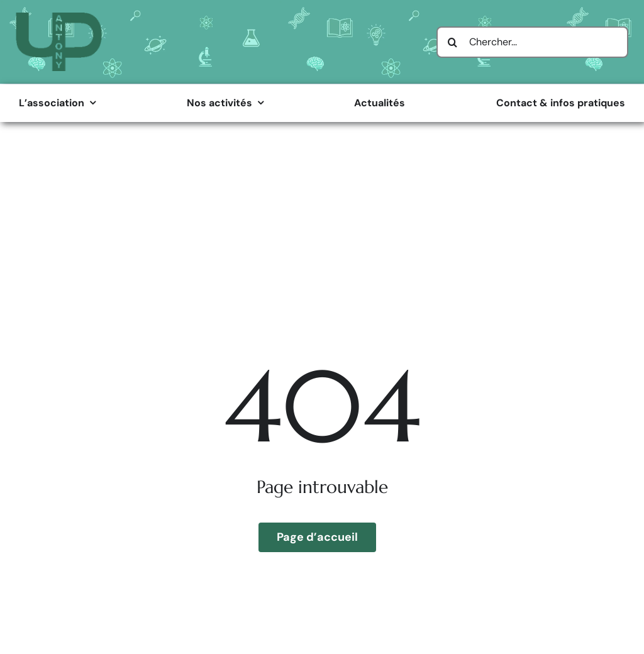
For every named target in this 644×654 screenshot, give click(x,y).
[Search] (452, 42)
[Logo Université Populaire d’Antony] (59, 17)
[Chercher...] (532, 42)
